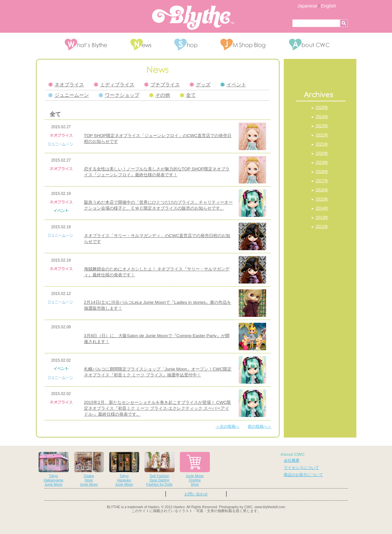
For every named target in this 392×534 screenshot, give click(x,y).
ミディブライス (114, 85)
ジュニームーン (69, 95)
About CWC (293, 454)
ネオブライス (66, 85)
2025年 (322, 108)
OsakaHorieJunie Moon (89, 469)
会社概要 (292, 460)
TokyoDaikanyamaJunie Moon (54, 469)
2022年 (322, 135)
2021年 (322, 144)
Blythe (193, 18)
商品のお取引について (303, 475)
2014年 (322, 208)
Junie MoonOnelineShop (195, 469)
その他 (160, 95)
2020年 (322, 153)
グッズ (200, 85)
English (329, 6)
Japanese (307, 6)
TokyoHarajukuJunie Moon (124, 469)
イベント (233, 85)
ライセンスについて (301, 468)
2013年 (322, 217)
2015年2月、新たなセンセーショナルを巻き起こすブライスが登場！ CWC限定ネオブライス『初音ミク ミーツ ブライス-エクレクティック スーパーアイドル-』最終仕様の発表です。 (158, 408)
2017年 (322, 181)
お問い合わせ (196, 494)
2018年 (322, 172)
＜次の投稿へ (228, 426)
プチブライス (162, 85)
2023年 (322, 126)
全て (188, 95)
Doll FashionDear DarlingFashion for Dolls (160, 469)
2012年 (322, 227)
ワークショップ (119, 95)
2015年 (322, 199)
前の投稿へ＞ (260, 426)
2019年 (322, 163)
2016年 (322, 190)
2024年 (322, 117)
